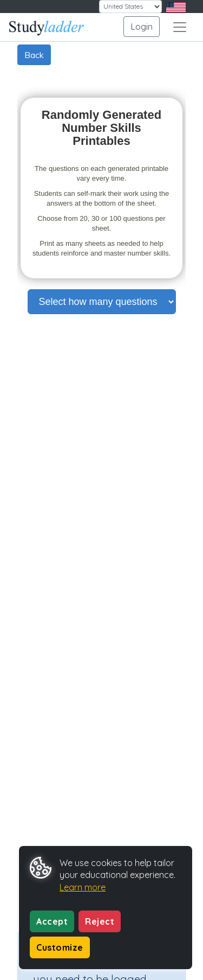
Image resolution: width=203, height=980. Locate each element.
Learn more (83, 887)
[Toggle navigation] (180, 27)
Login (142, 27)
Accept (52, 921)
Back (34, 55)
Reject (100, 921)
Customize (60, 947)
